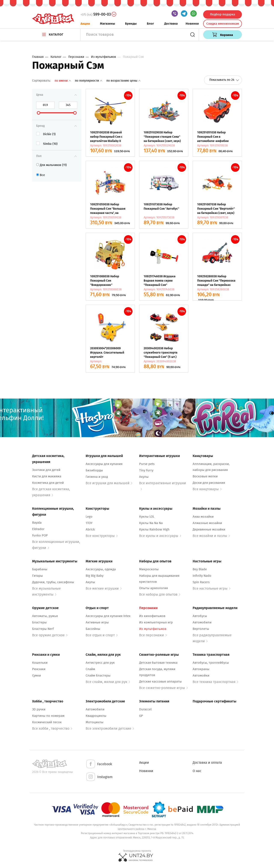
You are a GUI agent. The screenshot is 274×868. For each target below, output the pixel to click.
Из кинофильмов (152, 616)
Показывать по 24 (224, 80)
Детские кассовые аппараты (160, 681)
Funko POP (40, 535)
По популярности (89, 81)
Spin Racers (201, 582)
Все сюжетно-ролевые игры (163, 688)
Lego (89, 517)
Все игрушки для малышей (109, 483)
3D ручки (39, 709)
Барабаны (40, 569)
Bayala (37, 523)
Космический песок (47, 722)
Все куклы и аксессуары (160, 536)
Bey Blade (200, 569)
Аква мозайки (203, 517)
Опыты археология (153, 588)
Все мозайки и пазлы (211, 536)
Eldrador (38, 529)
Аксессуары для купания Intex (108, 616)
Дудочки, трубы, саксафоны (53, 582)
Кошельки (40, 663)
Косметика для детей (48, 483)
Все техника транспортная (215, 682)
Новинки (192, 24)
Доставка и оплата (207, 763)
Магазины (107, 24)
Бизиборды (94, 470)
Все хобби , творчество (52, 728)
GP (141, 716)
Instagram (99, 777)
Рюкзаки (39, 669)
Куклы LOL (147, 517)
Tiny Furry (146, 470)
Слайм (90, 669)
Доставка (171, 24)
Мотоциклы (95, 722)
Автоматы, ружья (45, 616)
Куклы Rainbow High (154, 529)
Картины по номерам (48, 716)
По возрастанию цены (123, 81)
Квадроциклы (96, 716)
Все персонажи (153, 635)
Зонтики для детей (46, 470)
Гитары (37, 576)
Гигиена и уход (97, 477)
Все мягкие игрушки (104, 588)
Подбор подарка (223, 14)
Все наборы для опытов (160, 594)
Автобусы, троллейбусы (211, 663)
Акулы (144, 477)
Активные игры (97, 622)
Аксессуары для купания (104, 464)
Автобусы (200, 616)
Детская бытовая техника (158, 663)
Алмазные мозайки (207, 523)
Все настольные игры (211, 588)
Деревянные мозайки (209, 529)
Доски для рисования (209, 483)
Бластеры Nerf (43, 629)
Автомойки (201, 675)
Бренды (131, 24)
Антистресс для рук (100, 663)
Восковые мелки (205, 476)
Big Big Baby (95, 576)
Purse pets (147, 464)
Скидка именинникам (223, 24)
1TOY (89, 523)
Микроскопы (149, 569)
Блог (150, 24)
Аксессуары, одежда (101, 569)
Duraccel (145, 709)
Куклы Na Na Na (151, 523)
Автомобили (202, 622)
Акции (85, 24)
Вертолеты (201, 629)
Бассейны (93, 629)
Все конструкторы (102, 536)
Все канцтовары (207, 489)
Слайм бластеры (98, 675)
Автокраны (201, 669)
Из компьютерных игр (156, 622)
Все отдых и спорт (102, 635)
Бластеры (39, 622)
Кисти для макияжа (47, 476)
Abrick (90, 529)
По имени (63, 81)
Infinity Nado (202, 576)
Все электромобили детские (110, 728)
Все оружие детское (50, 635)
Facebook (99, 764)
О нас (197, 771)
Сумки (36, 675)
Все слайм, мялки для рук (108, 682)
